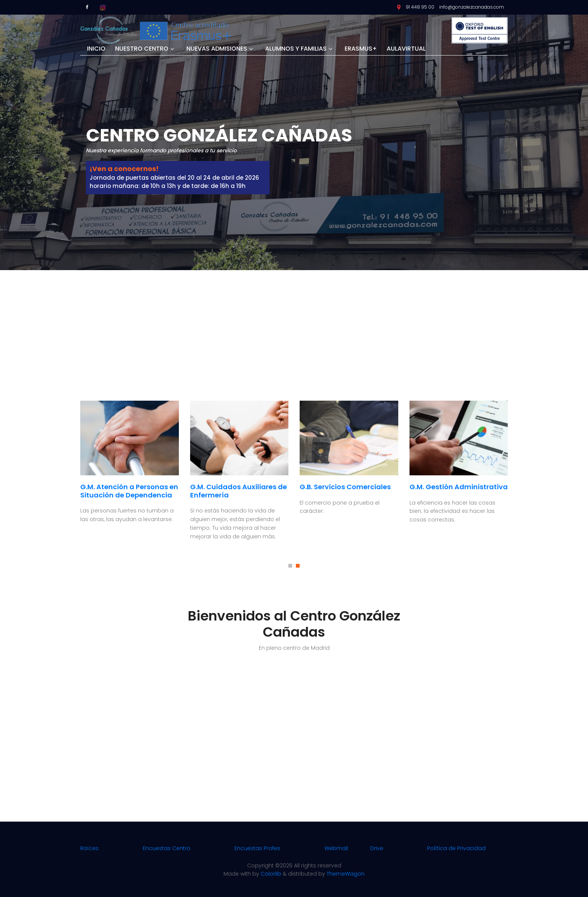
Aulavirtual (406, 49)
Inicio (96, 49)
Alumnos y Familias (296, 49)
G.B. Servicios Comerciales (345, 487)
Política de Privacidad (456, 848)
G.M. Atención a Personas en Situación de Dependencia (129, 491)
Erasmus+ (361, 49)
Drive (377, 848)
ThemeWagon (346, 874)
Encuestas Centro (167, 848)
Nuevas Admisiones (217, 49)
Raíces (89, 848)
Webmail (336, 848)
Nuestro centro (142, 49)
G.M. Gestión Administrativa (459, 487)
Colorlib (271, 874)
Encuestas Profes (257, 848)
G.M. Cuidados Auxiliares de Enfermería (238, 491)
